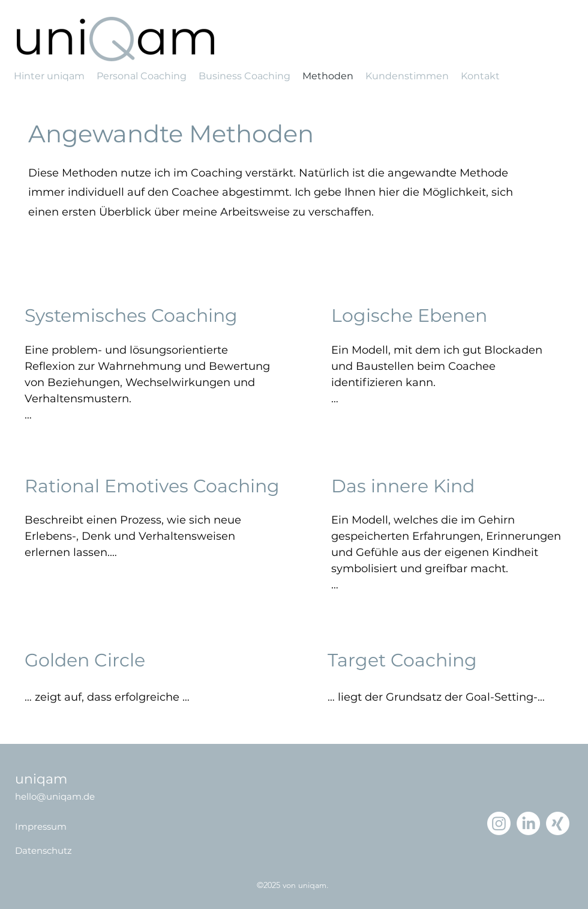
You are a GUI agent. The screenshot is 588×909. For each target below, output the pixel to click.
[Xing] (558, 823)
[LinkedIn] (528, 823)
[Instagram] (499, 823)
